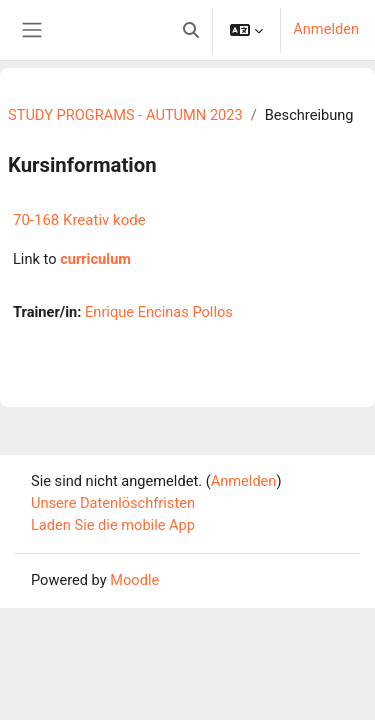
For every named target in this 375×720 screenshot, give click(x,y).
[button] (191, 30)
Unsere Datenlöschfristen (113, 503)
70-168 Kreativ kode (79, 220)
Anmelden (326, 29)
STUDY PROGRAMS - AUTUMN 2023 (125, 115)
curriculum (95, 259)
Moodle (134, 580)
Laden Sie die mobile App (113, 525)
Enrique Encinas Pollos (159, 312)
